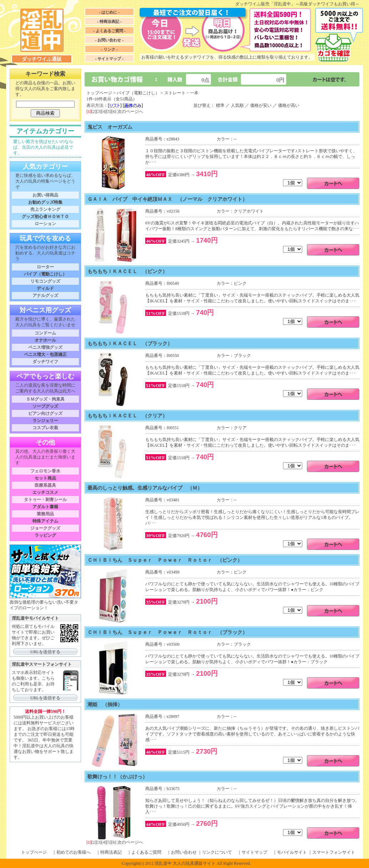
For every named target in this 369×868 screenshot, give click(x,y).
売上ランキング (45, 209)
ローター (45, 267)
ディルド (45, 288)
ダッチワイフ (45, 362)
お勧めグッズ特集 (45, 202)
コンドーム (45, 333)
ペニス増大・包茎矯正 (45, 354)
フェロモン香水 (45, 471)
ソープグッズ (45, 406)
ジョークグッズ (45, 528)
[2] (94, 111)
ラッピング (45, 535)
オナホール (45, 340)
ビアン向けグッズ (45, 413)
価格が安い (261, 105)
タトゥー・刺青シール (45, 500)
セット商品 (45, 478)
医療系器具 (45, 485)
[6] (114, 111)
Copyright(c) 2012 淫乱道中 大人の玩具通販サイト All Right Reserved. (186, 863)
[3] (99, 111)
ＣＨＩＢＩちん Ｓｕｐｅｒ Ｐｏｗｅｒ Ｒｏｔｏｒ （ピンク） (165, 560)
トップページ (99, 93)
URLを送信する (45, 652)
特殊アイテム (45, 521)
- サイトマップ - (109, 59)
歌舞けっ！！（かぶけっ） (117, 777)
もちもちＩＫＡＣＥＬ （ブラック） (130, 343)
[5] (109, 111)
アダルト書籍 (45, 507)
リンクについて (217, 852)
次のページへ (130, 111)
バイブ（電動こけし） (45, 274)
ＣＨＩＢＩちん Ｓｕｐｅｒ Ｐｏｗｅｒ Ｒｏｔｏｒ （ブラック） (167, 632)
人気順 (237, 105)
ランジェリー (45, 421)
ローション (45, 224)
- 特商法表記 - (109, 21)
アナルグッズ (45, 296)
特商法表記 (111, 852)
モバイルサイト (292, 852)
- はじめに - (109, 12)
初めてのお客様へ (74, 852)
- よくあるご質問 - (109, 31)
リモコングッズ (45, 281)
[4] (104, 111)
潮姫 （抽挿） (105, 704)
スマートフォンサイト (334, 852)
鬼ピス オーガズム (110, 127)
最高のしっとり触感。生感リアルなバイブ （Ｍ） (145, 488)
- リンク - (109, 49)
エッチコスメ (45, 492)
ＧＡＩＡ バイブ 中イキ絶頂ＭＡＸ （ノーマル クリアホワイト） (167, 199)
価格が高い (289, 105)
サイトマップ (254, 852)
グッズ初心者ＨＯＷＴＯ (45, 217)
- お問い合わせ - (109, 40)
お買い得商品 (45, 195)
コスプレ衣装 (45, 428)
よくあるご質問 (146, 852)
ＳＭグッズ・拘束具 (45, 399)
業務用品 (45, 514)
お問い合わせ (184, 852)
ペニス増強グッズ (45, 347)
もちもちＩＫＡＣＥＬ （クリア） (127, 416)
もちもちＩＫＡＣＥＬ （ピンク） (127, 271)
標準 (220, 105)
